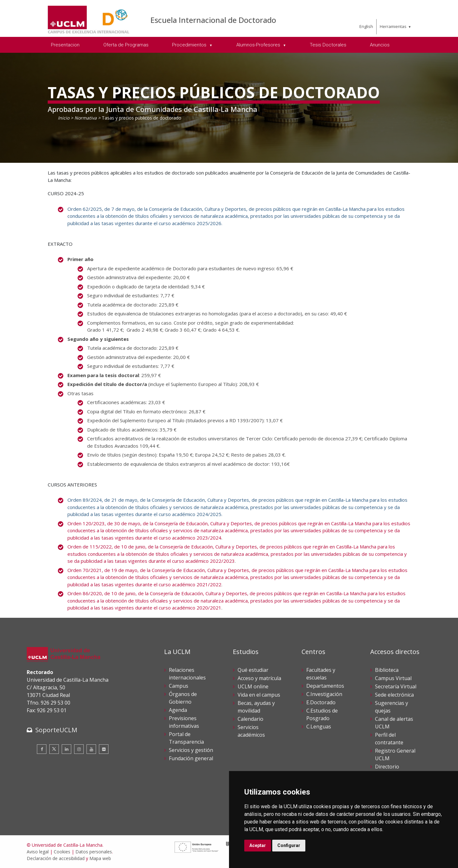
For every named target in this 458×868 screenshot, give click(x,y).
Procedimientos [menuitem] (190, 45)
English (366, 26)
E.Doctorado (321, 702)
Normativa (86, 118)
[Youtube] (91, 749)
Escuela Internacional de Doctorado (213, 20)
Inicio (64, 118)
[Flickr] (104, 749)
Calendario (250, 719)
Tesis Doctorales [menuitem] (328, 45)
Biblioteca (387, 670)
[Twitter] (54, 749)
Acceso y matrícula (259, 678)
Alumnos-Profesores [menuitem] (259, 45)
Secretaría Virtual (396, 686)
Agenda (178, 710)
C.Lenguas (319, 727)
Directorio (387, 767)
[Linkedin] (66, 749)
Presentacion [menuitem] (65, 45)
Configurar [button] (289, 845)
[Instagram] (79, 749)
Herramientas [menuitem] (393, 26)
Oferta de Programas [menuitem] (126, 45)
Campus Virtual (393, 678)
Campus (179, 686)
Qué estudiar (253, 670)
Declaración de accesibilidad (56, 858)
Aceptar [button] (258, 845)
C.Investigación (324, 694)
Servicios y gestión (191, 750)
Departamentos (325, 686)
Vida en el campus (259, 695)
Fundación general (191, 758)
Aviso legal (38, 852)
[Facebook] (42, 749)
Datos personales (94, 852)
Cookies (62, 852)
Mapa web (100, 858)
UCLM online (253, 686)
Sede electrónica (394, 695)
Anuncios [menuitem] (380, 45)
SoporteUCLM (56, 730)
